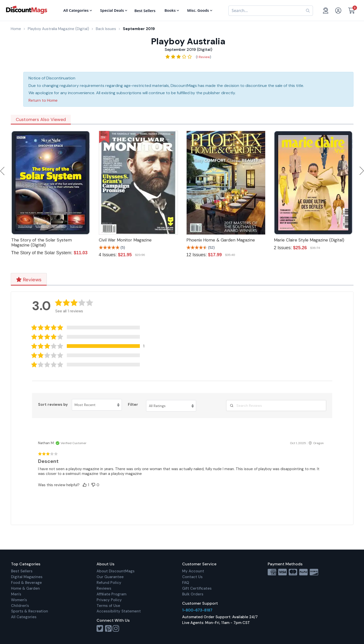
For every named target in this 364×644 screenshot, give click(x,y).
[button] (92, 346)
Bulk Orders (193, 594)
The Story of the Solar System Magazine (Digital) (42, 242)
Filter (133, 405)
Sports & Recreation (30, 611)
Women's (19, 600)
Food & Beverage (26, 583)
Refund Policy (109, 583)
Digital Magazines (27, 577)
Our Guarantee (110, 577)
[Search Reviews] (276, 406)
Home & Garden (25, 588)
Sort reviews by (53, 405)
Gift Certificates (197, 588)
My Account (193, 571)
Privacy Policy (109, 600)
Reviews (29, 280)
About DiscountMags (116, 571)
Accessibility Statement (119, 611)
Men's (16, 594)
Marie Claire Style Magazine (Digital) (309, 240)
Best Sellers (22, 571)
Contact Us (192, 577)
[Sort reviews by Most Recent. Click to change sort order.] (97, 405)
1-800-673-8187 (197, 610)
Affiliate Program (111, 594)
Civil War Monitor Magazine (125, 240)
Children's (20, 606)
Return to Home (43, 100)
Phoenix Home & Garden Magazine (221, 240)
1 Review (204, 57)
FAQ (186, 583)
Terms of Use (108, 606)
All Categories (24, 617)
